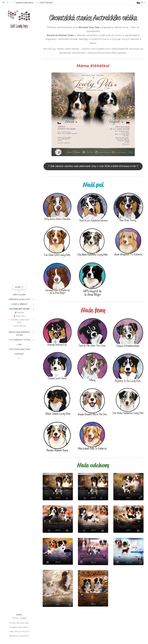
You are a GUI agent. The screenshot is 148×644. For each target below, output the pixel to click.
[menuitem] (19, 295)
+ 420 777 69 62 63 (46, 2)
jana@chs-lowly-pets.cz (25, 2)
